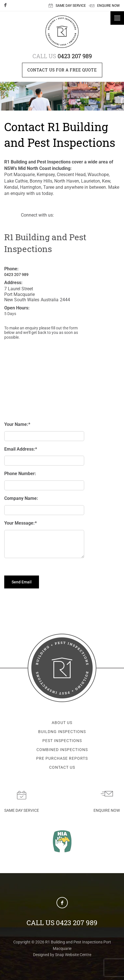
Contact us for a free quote (62, 70)
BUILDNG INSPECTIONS (62, 733)
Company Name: (21, 498)
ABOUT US (62, 724)
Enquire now (107, 803)
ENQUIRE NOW (104, 6)
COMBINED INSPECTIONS (62, 750)
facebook (7, 6)
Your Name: (16, 424)
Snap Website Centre (73, 956)
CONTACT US (62, 768)
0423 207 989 (62, 56)
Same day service (22, 803)
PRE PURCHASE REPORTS (62, 759)
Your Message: (19, 523)
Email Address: (20, 449)
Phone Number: (20, 474)
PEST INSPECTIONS (62, 742)
